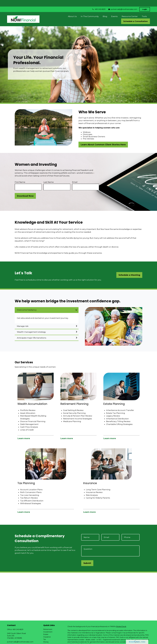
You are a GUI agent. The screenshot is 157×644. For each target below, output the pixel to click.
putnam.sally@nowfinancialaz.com (123, 3)
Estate (46, 628)
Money (46, 635)
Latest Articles (49, 640)
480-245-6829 (99, 3)
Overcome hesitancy (27, 303)
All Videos (47, 643)
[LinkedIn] (12, 639)
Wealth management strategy (31, 325)
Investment (48, 625)
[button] (72, 10)
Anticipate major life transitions (32, 331)
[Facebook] (9, 639)
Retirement (48, 623)
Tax (45, 633)
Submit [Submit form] (87, 557)
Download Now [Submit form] (25, 189)
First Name (20, 176)
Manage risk (23, 320)
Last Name (49, 176)
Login (145, 3)
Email (75, 176)
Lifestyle (47, 638)
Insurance (47, 630)
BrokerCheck (121, 620)
